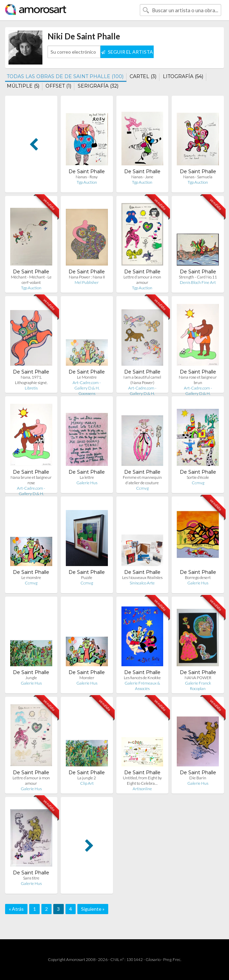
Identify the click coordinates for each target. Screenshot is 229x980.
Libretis (31, 388)
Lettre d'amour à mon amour (142, 280)
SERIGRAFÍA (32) (98, 86)
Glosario (153, 959)
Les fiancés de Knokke (142, 678)
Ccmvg (142, 488)
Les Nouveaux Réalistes (142, 577)
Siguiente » (93, 909)
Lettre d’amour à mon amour (31, 781)
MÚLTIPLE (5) (23, 86)
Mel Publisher (87, 282)
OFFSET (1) (58, 86)
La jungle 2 (87, 778)
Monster (87, 678)
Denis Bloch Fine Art (198, 282)
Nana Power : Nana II (87, 277)
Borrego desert (198, 577)
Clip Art (87, 783)
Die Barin (198, 778)
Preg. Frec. (172, 959)
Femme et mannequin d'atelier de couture (142, 480)
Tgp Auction (87, 182)
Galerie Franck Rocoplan (198, 686)
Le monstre (31, 577)
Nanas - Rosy (87, 177)
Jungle (31, 678)
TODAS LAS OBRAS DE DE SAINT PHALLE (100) (65, 76)
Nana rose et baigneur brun (198, 380)
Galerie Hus (87, 483)
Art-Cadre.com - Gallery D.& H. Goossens (87, 388)
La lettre (87, 477)
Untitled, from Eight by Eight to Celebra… (142, 781)
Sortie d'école (198, 477)
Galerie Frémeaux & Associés (142, 686)
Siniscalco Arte (142, 583)
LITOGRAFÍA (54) (183, 76)
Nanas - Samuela (198, 177)
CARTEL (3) (143, 76)
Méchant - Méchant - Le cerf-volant (31, 280)
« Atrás (16, 909)
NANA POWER (198, 678)
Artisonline (142, 789)
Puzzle (87, 577)
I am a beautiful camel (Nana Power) (142, 380)
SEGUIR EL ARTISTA (127, 52)
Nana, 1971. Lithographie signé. (31, 380)
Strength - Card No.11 (198, 277)
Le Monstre (87, 377)
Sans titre (31, 878)
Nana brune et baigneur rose (31, 480)
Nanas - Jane (142, 177)
